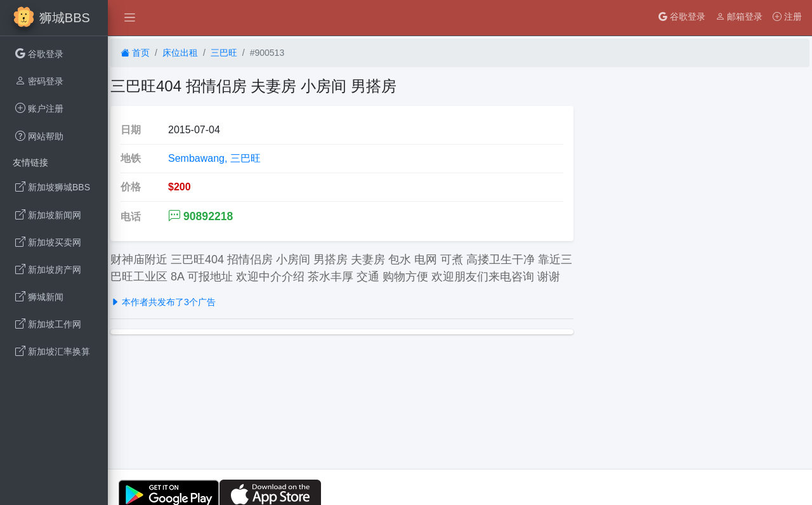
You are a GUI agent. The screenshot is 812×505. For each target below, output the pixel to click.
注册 (787, 16)
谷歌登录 (682, 16)
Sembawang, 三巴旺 (214, 158)
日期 (131, 130)
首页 (135, 53)
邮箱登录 (739, 16)
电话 (131, 217)
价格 (131, 187)
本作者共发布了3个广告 (163, 302)
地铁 (131, 158)
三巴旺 (224, 53)
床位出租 (180, 53)
